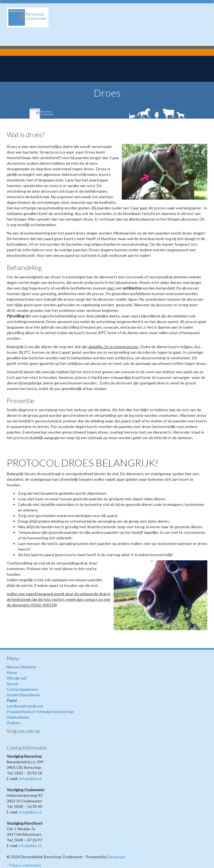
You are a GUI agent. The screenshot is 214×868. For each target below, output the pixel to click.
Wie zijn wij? (17, 678)
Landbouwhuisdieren (25, 706)
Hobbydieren (18, 717)
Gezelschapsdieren (23, 695)
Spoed (12, 684)
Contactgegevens (23, 689)
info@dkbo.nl (30, 779)
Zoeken (13, 723)
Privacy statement (25, 865)
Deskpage (116, 857)
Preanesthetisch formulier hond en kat (40, 712)
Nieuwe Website (21, 667)
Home (12, 672)
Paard (12, 700)
